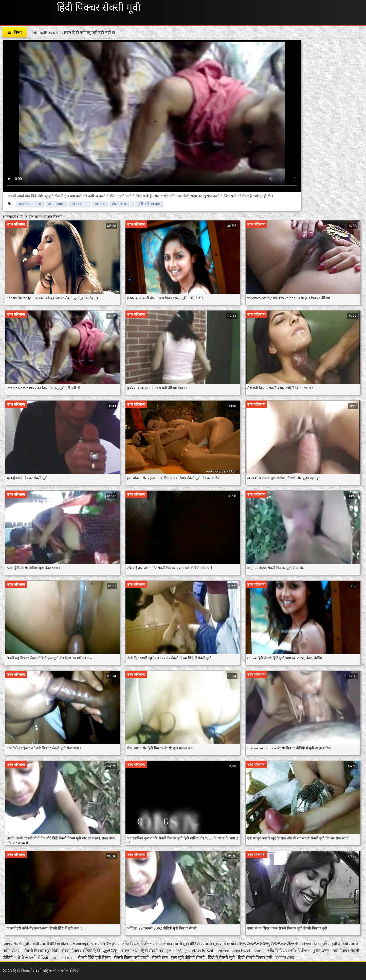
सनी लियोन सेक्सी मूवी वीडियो (178, 944)
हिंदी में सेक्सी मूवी (222, 958)
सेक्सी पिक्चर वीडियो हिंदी (81, 951)
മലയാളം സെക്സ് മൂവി (95, 944)
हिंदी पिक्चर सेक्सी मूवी (99, 8)
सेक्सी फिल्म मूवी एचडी (131, 958)
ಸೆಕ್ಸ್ (178, 951)
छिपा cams (56, 204)
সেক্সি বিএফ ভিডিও (137, 944)
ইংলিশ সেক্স (285, 958)
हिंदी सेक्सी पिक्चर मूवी (255, 958)
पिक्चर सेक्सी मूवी (16, 944)
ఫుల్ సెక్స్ (111, 951)
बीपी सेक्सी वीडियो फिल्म (51, 944)
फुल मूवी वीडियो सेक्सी (188, 958)
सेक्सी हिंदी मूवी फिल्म (94, 958)
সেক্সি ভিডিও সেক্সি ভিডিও (287, 951)
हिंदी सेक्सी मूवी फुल (157, 951)
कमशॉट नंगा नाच (30, 204)
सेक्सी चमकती (121, 204)
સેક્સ (16, 951)
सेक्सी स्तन (160, 958)
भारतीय (100, 204)
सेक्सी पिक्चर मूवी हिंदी (42, 951)
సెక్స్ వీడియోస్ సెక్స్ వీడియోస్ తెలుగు (269, 944)
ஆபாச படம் (63, 958)
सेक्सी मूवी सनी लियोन (220, 944)
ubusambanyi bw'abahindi (239, 951)
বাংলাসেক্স (130, 951)
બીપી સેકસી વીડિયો (32, 958)
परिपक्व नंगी (79, 204)
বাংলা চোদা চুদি (314, 944)
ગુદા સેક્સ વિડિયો (199, 951)
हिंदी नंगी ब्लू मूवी (149, 204)
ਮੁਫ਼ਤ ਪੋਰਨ (321, 951)
